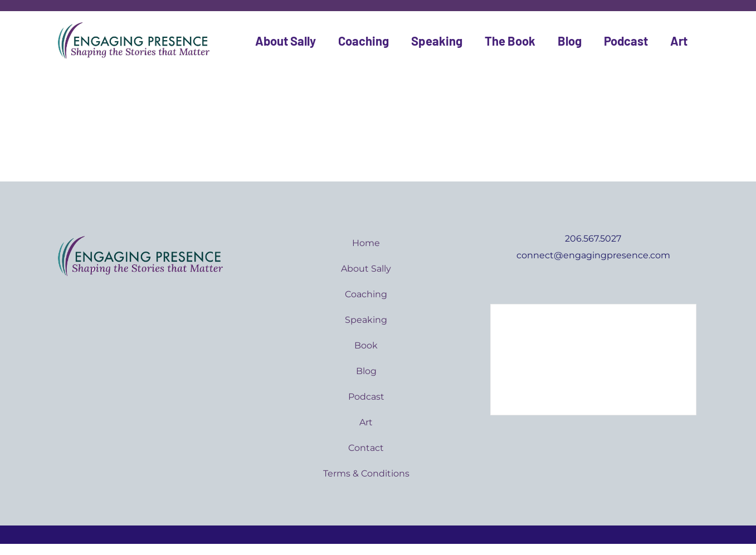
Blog (570, 41)
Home (366, 243)
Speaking (437, 41)
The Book (510, 41)
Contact (366, 448)
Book (366, 345)
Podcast (626, 41)
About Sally (286, 41)
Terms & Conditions (366, 473)
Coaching (364, 41)
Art (679, 41)
